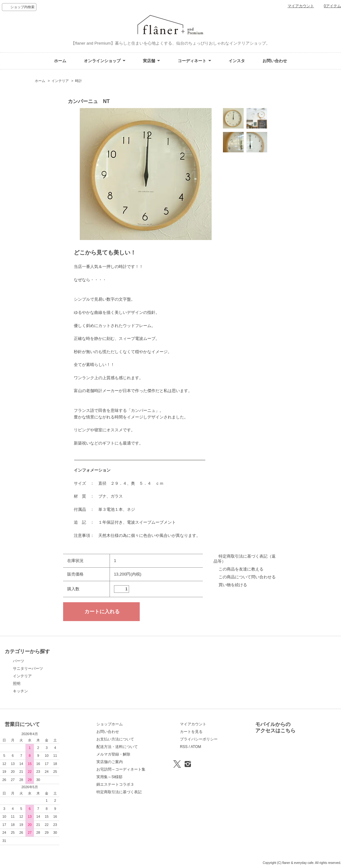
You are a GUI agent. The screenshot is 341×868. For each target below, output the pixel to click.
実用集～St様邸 (109, 777)
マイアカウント (301, 6)
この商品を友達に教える (241, 569)
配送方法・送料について (117, 747)
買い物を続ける (233, 585)
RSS (184, 747)
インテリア (60, 81)
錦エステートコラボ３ (115, 784)
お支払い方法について (115, 739)
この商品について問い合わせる (247, 577)
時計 (78, 81)
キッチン (20, 691)
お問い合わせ (275, 61)
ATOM (196, 747)
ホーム (60, 61)
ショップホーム (110, 724)
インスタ (237, 61)
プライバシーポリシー (199, 739)
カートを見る (191, 732)
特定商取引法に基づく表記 (119, 792)
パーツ (19, 661)
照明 (17, 684)
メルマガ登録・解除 (113, 754)
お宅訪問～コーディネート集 (121, 769)
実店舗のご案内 (110, 762)
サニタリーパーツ (28, 669)
